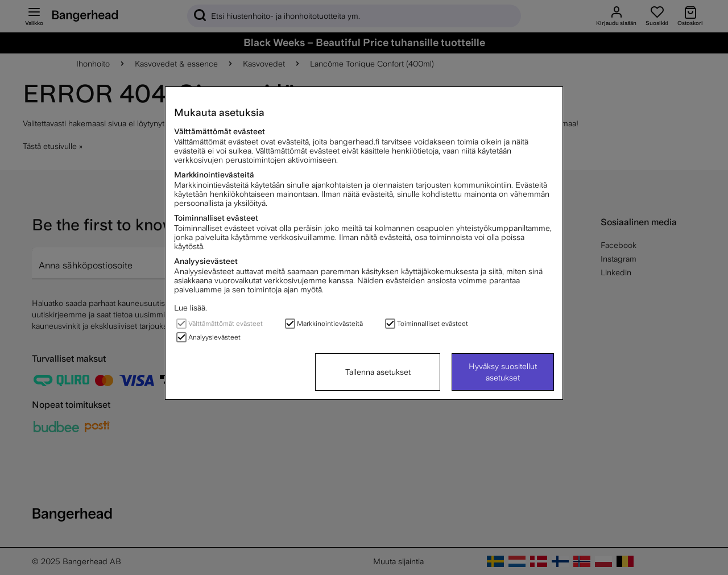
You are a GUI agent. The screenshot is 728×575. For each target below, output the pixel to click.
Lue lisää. (191, 308)
